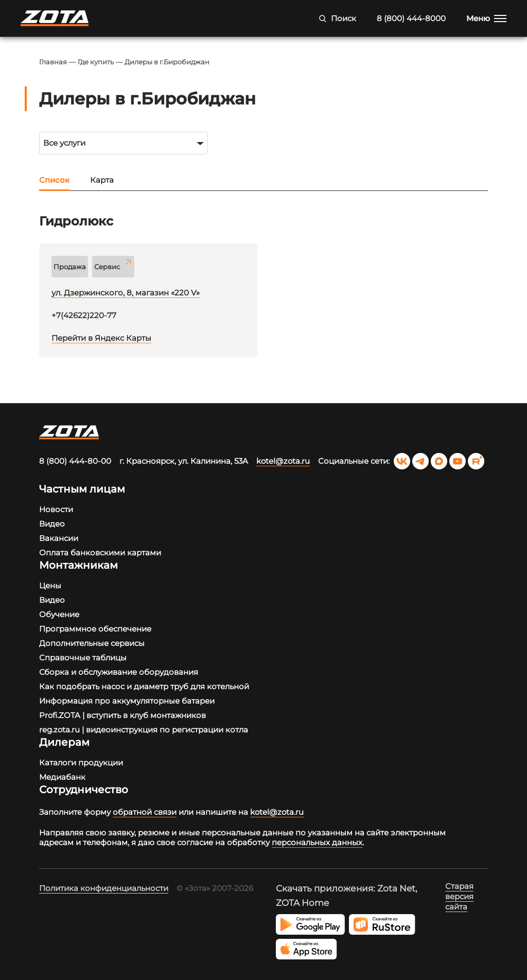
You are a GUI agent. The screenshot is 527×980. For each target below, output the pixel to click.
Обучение (59, 614)
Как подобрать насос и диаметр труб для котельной (144, 686)
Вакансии (59, 538)
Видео (52, 524)
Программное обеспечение (95, 629)
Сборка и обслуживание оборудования (119, 672)
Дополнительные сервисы (92, 643)
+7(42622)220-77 (84, 315)
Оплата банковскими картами (100, 553)
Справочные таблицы (83, 658)
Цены (50, 585)
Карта (102, 180)
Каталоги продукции (81, 763)
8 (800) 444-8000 (411, 18)
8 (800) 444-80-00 (75, 461)
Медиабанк (62, 777)
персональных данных (317, 842)
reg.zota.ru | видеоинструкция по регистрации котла (144, 730)
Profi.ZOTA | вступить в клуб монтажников (122, 715)
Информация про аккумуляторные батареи (127, 701)
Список (54, 180)
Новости (56, 509)
